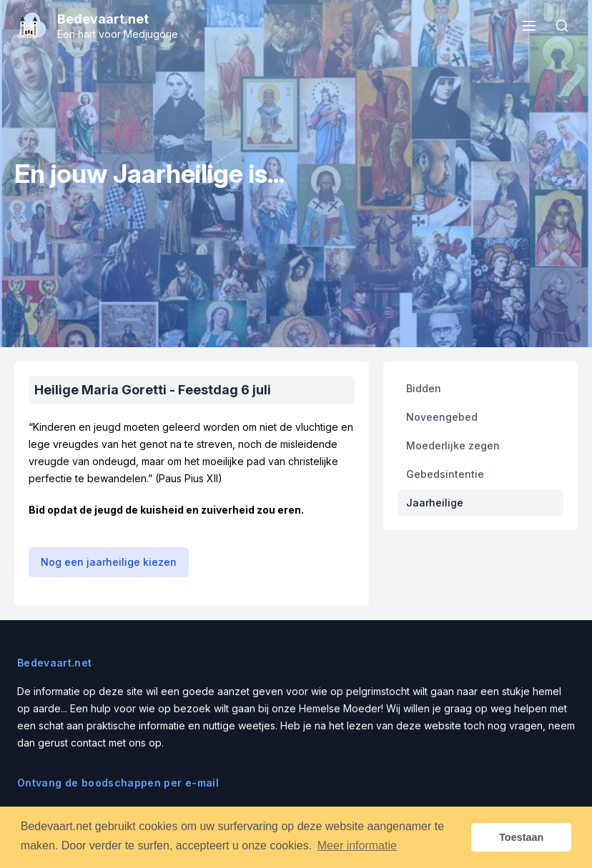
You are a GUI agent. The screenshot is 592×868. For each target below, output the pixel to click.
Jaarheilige (435, 503)
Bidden (424, 388)
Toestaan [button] (521, 837)
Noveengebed (442, 417)
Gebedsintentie (445, 474)
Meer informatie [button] (357, 845)
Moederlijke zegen (453, 445)
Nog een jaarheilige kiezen (109, 562)
